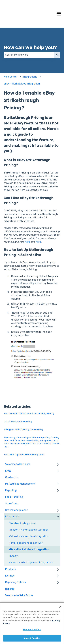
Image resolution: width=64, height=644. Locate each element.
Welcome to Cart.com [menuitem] (18, 464)
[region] (32, 623)
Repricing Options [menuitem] (16, 582)
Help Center (11, 77)
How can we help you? (30, 47)
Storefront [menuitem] (12, 504)
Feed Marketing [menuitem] (14, 497)
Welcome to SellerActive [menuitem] (19, 595)
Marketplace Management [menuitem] (20, 484)
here (27, 242)
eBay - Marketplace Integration (22, 84)
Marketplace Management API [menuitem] (26, 543)
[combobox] (29, 55)
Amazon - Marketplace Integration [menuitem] (29, 530)
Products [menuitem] (11, 569)
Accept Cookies (32, 638)
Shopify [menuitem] (13, 556)
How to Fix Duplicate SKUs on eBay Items (24, 455)
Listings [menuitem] (10, 576)
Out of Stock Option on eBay (18, 422)
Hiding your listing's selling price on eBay (23, 430)
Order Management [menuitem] (16, 510)
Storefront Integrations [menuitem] (22, 523)
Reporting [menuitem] (11, 490)
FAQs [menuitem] (8, 471)
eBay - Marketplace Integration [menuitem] (29, 549)
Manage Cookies (32, 630)
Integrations (30, 77)
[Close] (60, 607)
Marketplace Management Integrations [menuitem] (31, 563)
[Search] (57, 55)
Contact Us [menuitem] (12, 477)
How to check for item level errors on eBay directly (29, 414)
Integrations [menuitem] (12, 517)
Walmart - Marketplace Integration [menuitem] (29, 536)
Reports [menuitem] (10, 589)
